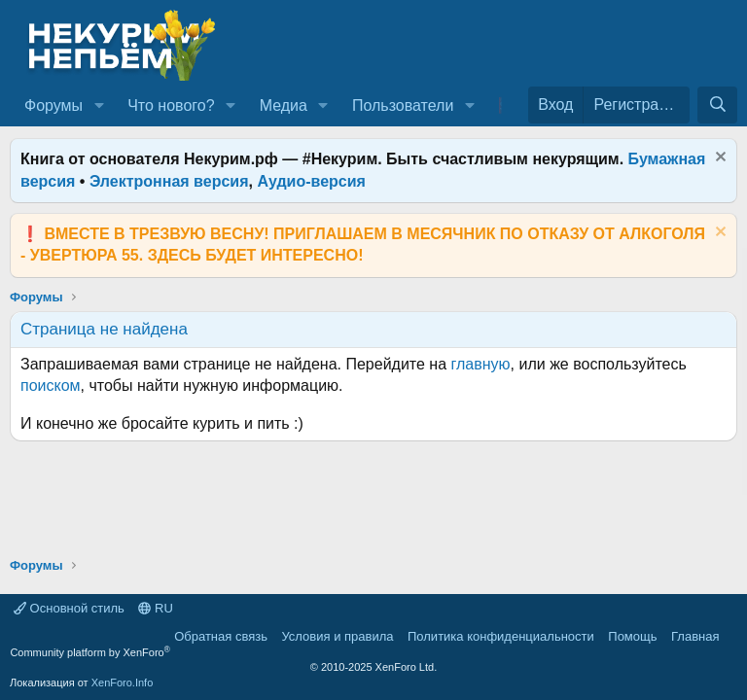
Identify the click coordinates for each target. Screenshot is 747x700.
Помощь (632, 636)
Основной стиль (69, 608)
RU (155, 608)
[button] (99, 106)
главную (481, 364)
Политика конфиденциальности (501, 636)
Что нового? (171, 105)
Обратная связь (221, 636)
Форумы (53, 105)
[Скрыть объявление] (718, 159)
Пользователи (403, 105)
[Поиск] (717, 105)
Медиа (284, 105)
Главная (695, 636)
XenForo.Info (123, 682)
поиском (51, 385)
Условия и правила (337, 636)
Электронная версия (169, 181)
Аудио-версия (311, 181)
